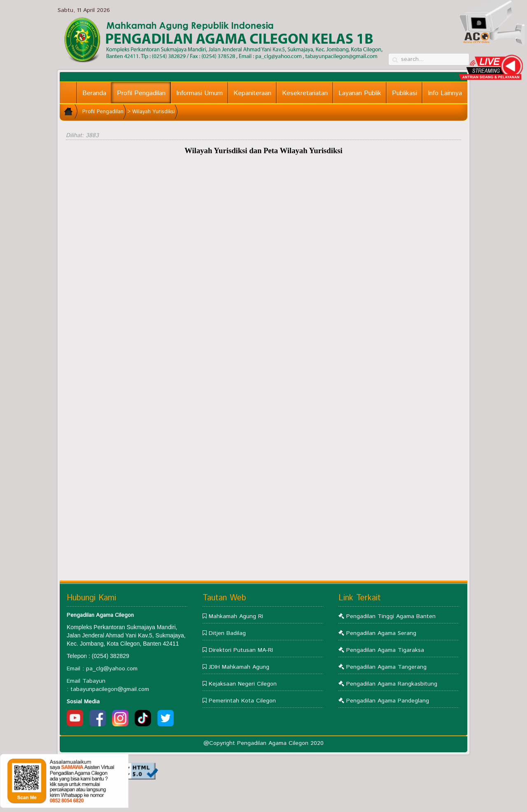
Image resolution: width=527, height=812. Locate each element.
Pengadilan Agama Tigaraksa (385, 650)
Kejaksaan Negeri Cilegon (243, 684)
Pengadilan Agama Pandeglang (388, 701)
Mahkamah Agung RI (236, 616)
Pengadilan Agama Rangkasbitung (392, 684)
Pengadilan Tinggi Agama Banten (391, 616)
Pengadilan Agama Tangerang (386, 667)
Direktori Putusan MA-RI (241, 650)
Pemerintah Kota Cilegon (242, 701)
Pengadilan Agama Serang (381, 633)
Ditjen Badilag (227, 633)
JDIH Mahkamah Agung (239, 667)
